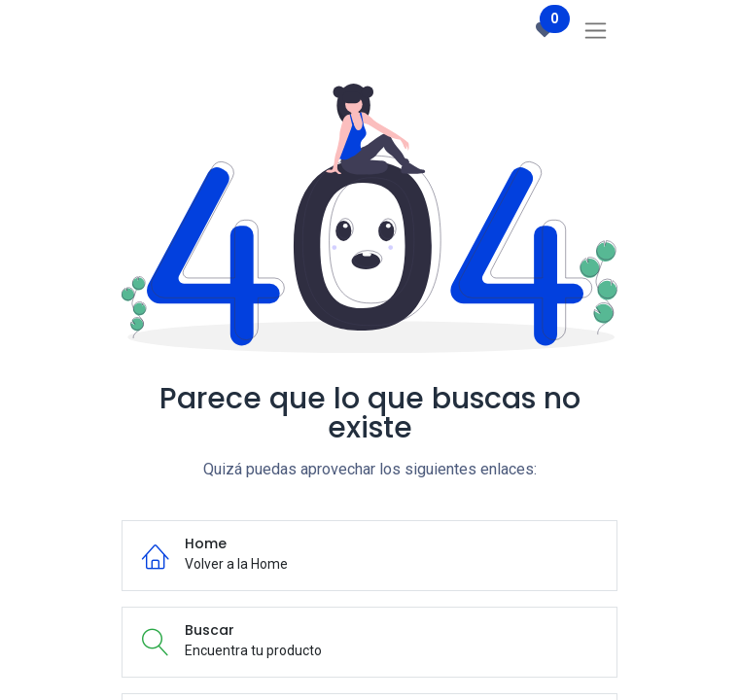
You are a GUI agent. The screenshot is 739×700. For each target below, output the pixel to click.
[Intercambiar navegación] (596, 30)
